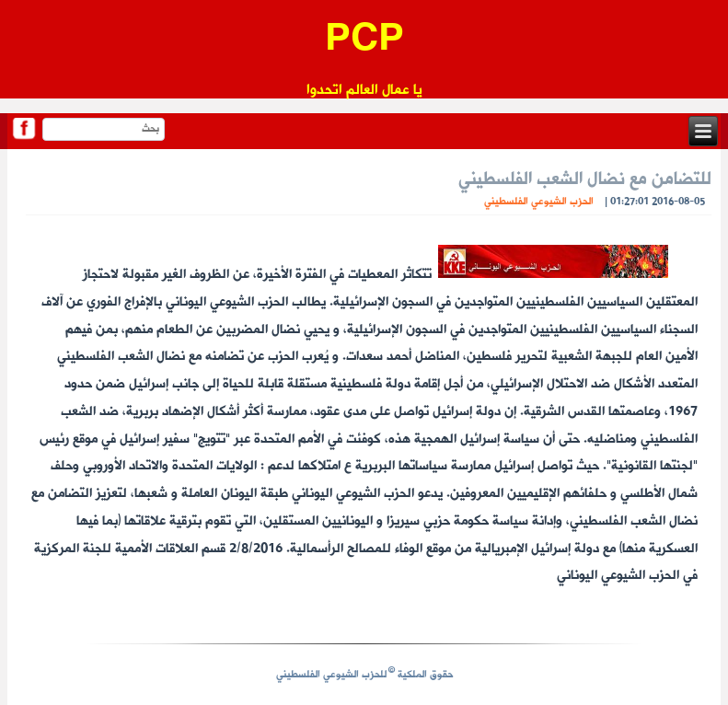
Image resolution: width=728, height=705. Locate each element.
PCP (364, 41)
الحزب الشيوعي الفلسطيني (539, 202)
